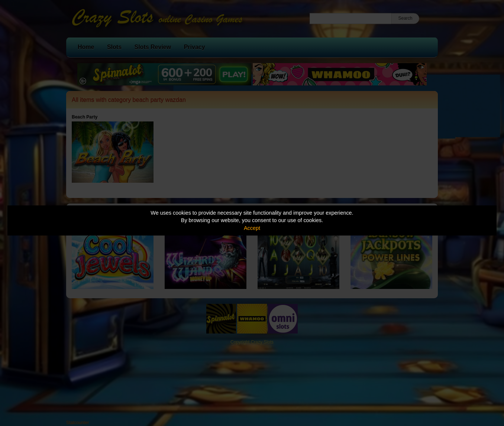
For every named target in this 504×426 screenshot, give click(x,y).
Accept (252, 228)
